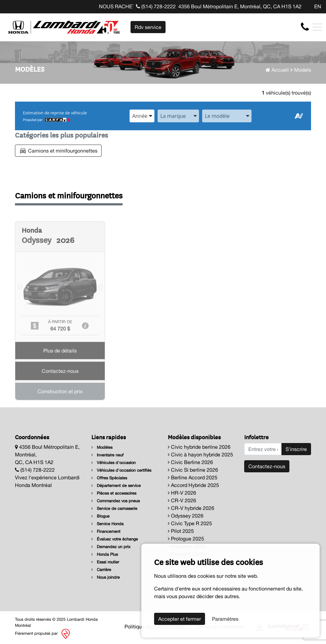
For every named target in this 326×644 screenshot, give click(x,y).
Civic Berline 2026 (190, 462)
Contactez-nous (267, 466)
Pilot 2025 (181, 531)
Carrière (101, 570)
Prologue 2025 (186, 539)
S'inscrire (296, 449)
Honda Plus (105, 554)
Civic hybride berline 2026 (199, 447)
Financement (106, 531)
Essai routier (105, 562)
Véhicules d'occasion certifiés (121, 470)
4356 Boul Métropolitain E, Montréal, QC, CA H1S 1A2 (240, 6)
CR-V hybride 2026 (191, 508)
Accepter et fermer (180, 619)
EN (318, 6)
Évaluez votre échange (115, 539)
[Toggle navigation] (317, 27)
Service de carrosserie (114, 508)
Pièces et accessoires (114, 493)
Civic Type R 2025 (190, 523)
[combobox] (142, 116)
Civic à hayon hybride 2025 (200, 454)
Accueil (277, 70)
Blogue (100, 516)
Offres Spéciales (109, 478)
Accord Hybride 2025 (193, 485)
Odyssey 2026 (186, 516)
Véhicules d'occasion (113, 463)
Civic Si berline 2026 (193, 470)
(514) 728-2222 (156, 6)
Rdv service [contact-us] (148, 27)
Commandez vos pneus (116, 501)
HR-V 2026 (182, 493)
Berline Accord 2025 (193, 477)
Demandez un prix (111, 547)
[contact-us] (305, 27)
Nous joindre (106, 577)
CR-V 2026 (182, 500)
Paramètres (225, 619)
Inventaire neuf (107, 455)
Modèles (102, 447)
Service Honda (107, 524)
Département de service (116, 486)
